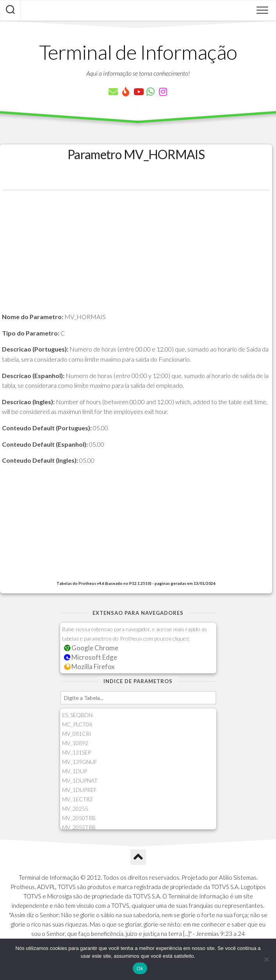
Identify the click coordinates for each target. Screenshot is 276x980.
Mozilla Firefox (89, 667)
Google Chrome (91, 648)
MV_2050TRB (79, 818)
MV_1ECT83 (77, 799)
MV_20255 (75, 809)
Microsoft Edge (91, 657)
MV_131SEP (77, 752)
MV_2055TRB (79, 827)
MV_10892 (75, 743)
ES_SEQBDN (77, 715)
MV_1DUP (75, 771)
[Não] (266, 959)
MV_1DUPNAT (80, 780)
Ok (140, 968)
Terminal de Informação (138, 52)
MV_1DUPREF (79, 790)
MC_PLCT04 (77, 724)
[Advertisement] (136, 257)
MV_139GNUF (80, 762)
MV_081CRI (77, 734)
